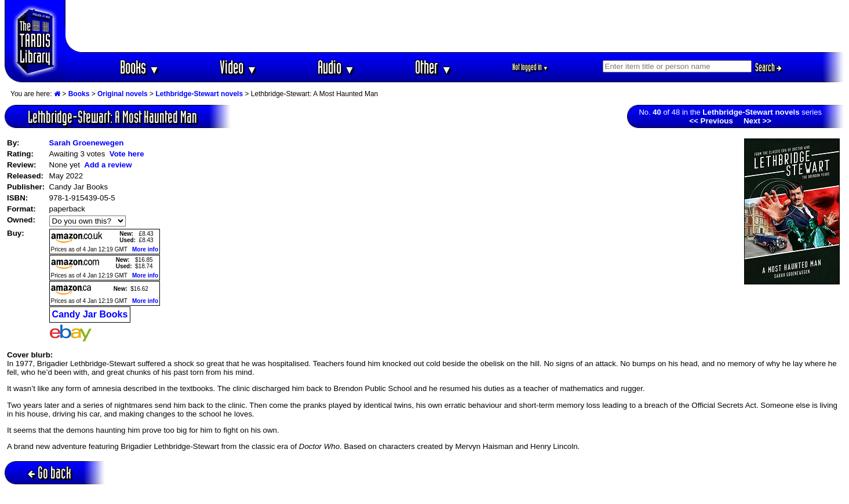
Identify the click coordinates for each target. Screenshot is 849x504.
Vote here (127, 154)
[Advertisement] (455, 26)
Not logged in (531, 67)
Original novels (123, 94)
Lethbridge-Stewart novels (199, 94)
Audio (336, 67)
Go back (50, 472)
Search (768, 67)
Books (140, 67)
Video (238, 67)
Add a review (108, 165)
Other (433, 67)
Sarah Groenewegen (87, 143)
